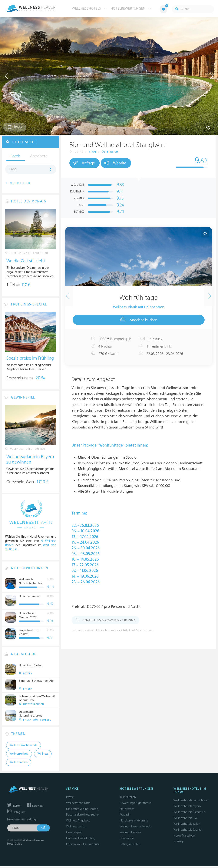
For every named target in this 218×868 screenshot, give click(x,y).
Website (118, 163)
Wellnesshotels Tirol (186, 820)
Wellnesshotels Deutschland (191, 802)
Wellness (43, 755)
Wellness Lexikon (77, 828)
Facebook (35, 808)
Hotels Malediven (184, 837)
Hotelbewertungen (131, 8)
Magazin (125, 816)
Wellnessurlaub (19, 755)
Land (13, 170)
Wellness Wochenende (24, 747)
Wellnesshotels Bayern (187, 808)
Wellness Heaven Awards (135, 828)
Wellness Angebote (78, 822)
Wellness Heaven (130, 834)
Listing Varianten (130, 846)
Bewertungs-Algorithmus (136, 805)
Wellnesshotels (89, 8)
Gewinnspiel (74, 834)
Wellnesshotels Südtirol (188, 831)
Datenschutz (91, 846)
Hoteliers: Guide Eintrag (81, 840)
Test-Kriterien (128, 799)
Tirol (93, 152)
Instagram (16, 814)
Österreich (110, 152)
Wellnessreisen (19, 764)
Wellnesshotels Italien (187, 825)
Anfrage (85, 163)
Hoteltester (127, 810)
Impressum (73, 846)
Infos (15, 127)
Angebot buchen (139, 320)
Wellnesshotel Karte (78, 805)
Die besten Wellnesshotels (82, 810)
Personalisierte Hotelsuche (82, 816)
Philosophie (127, 840)
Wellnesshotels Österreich (189, 814)
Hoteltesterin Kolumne (134, 822)
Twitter (14, 808)
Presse (70, 799)
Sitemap (179, 843)
